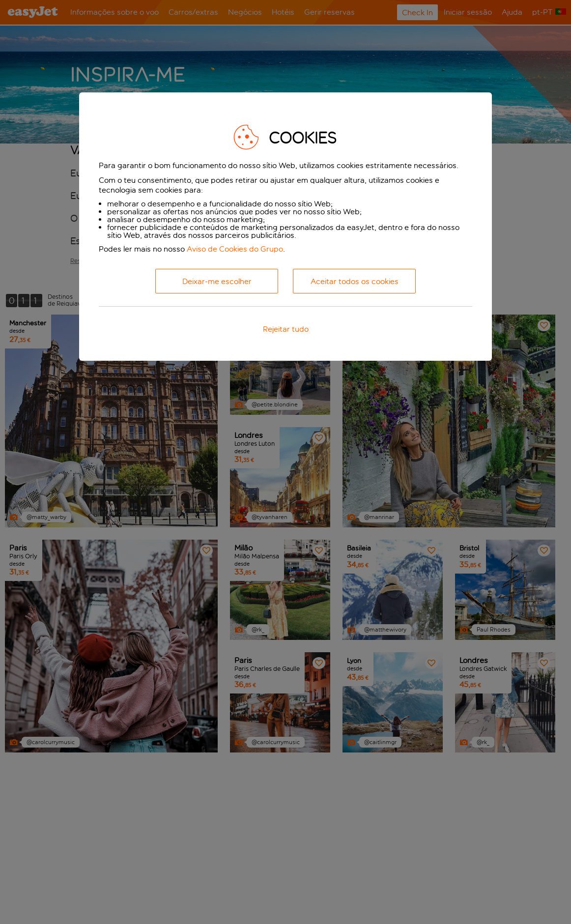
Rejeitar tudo (286, 329)
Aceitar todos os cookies (355, 281)
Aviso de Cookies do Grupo (235, 249)
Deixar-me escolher (217, 281)
